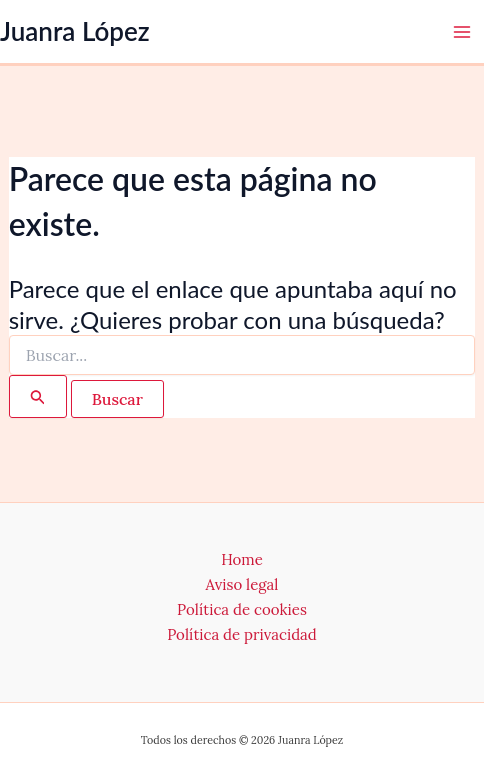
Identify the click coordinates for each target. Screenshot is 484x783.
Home (242, 559)
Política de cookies (242, 609)
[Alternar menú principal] (462, 32)
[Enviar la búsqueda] (38, 396)
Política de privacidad (242, 634)
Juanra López (75, 31)
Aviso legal (242, 584)
